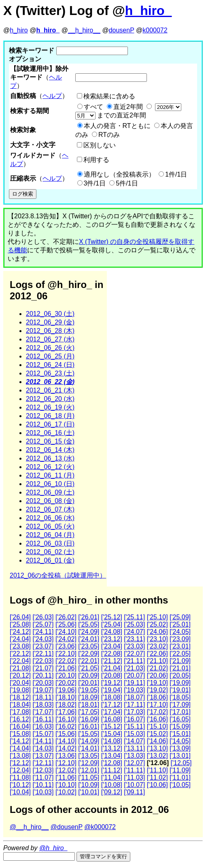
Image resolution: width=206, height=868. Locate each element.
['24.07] (134, 632)
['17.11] (134, 705)
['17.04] (112, 712)
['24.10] (66, 632)
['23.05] (89, 646)
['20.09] (89, 675)
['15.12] (112, 726)
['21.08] (20, 668)
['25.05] (89, 624)
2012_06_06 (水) (50, 518)
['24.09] (89, 632)
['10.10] (66, 785)
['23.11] (134, 639)
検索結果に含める (109, 96)
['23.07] (43, 646)
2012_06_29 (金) (50, 322)
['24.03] (43, 639)
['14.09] (89, 741)
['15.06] (66, 734)
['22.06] (157, 654)
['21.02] (157, 668)
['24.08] (112, 632)
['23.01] (180, 646)
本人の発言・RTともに (117, 126)
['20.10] (66, 675)
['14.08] (112, 741)
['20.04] (20, 683)
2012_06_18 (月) (50, 416)
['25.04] (112, 624)
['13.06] (66, 756)
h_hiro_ (149, 11)
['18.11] (43, 697)
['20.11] (43, 675)
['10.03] (43, 792)
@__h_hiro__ (29, 827)
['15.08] (20, 734)
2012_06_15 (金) (50, 441)
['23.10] (157, 639)
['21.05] (89, 668)
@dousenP (67, 827)
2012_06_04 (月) (50, 535)
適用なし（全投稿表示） (119, 174)
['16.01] (89, 726)
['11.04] (112, 777)
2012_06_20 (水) (50, 399)
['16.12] (20, 719)
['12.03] (43, 770)
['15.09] (180, 726)
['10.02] (66, 792)
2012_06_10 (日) (50, 484)
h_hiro (19, 30)
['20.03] (43, 683)
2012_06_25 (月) (50, 356)
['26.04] (20, 617)
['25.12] (112, 617)
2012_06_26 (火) (50, 348)
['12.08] (112, 763)
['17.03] (134, 712)
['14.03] (43, 748)
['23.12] (112, 639)
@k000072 (100, 827)
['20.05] (180, 675)
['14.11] (43, 741)
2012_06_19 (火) (50, 407)
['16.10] (66, 719)
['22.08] (112, 654)
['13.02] (157, 756)
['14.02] (66, 748)
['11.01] (180, 777)
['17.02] (157, 712)
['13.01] (180, 756)
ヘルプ (52, 96)
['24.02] (66, 639)
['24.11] (43, 632)
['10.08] (112, 785)
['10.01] (89, 792)
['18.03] (43, 705)
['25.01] (180, 624)
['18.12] (20, 697)
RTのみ (109, 135)
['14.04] (20, 748)
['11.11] (134, 770)
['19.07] (43, 690)
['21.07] (43, 668)
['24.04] (20, 639)
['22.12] (20, 654)
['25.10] (157, 617)
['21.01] (180, 668)
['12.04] (20, 770)
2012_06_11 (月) (50, 475)
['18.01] (89, 705)
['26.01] (89, 617)
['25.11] (134, 617)
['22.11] (43, 654)
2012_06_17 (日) (50, 424)
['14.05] (180, 741)
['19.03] (134, 690)
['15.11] (134, 726)
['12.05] (181, 763)
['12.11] (43, 763)
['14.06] (157, 741)
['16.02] (66, 726)
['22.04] (20, 661)
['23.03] (134, 646)
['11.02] (157, 777)
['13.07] (43, 756)
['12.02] (66, 770)
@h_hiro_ (53, 848)
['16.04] (20, 726)
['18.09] (89, 697)
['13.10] (157, 748)
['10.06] (157, 785)
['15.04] (112, 734)
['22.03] (43, 661)
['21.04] (112, 668)
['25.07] (43, 624)
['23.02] (157, 646)
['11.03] (134, 777)
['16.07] (134, 719)
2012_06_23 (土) (50, 373)
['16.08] (112, 719)
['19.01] (180, 690)
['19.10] (157, 683)
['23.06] (66, 646)
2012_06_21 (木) (50, 390)
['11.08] (20, 777)
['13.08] (20, 756)
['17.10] (157, 705)
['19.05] (89, 690)
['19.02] (157, 690)
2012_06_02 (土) (50, 552)
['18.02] (66, 705)
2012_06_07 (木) (50, 509)
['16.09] (89, 719)
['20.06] (157, 675)
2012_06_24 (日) (50, 365)
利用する (96, 160)
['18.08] (112, 697)
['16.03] (43, 726)
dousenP (122, 30)
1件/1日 (176, 174)
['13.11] (134, 748)
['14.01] (89, 748)
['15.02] (157, 734)
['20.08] (112, 675)
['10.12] (20, 785)
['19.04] (112, 690)
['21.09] (180, 661)
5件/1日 (127, 183)
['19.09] (180, 683)
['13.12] (112, 748)
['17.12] (112, 705)
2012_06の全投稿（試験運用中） (58, 575)
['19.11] (134, 683)
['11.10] (157, 770)
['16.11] (43, 719)
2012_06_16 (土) (50, 433)
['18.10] (66, 697)
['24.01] (89, 639)
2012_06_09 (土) (50, 492)
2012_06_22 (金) (50, 382)
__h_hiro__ (84, 30)
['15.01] (180, 734)
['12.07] (134, 763)
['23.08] (20, 646)
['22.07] (134, 654)
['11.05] (89, 777)
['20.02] (66, 683)
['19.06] (66, 690)
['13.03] (134, 756)
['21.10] (157, 661)
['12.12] (20, 763)
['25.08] (20, 624)
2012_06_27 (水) (50, 339)
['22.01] (89, 661)
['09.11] (134, 792)
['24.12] (20, 632)
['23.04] (112, 646)
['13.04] (112, 756)
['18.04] (20, 705)
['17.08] (20, 712)
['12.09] (89, 763)
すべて (93, 107)
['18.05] (180, 697)
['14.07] (134, 741)
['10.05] (180, 785)
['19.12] (112, 683)
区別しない (100, 145)
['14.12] (20, 741)
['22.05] (180, 654)
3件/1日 (95, 183)
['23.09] (180, 639)
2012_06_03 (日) (50, 543)
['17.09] (180, 705)
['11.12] (112, 770)
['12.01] (89, 770)
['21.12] (112, 661)
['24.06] (157, 632)
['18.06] (157, 697)
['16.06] (157, 719)
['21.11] (134, 661)
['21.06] (66, 668)
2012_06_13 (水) (50, 458)
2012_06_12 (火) (50, 467)
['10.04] (20, 792)
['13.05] (89, 756)
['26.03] (43, 617)
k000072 (155, 30)
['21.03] (134, 668)
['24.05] (180, 632)
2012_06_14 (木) (50, 450)
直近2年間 (128, 107)
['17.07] (43, 712)
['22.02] (66, 661)
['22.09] (89, 654)
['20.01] (89, 683)
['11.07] (43, 777)
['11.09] (180, 770)
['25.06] (66, 624)
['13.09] (180, 748)
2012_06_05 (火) (50, 526)
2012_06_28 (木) (50, 331)
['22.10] (66, 654)
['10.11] (43, 785)
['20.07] (134, 675)
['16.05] (180, 719)
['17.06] (66, 712)
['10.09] (89, 785)
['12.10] (66, 763)
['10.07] (134, 785)
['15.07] (43, 734)
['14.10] (66, 741)
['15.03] (134, 734)
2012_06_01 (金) (50, 560)
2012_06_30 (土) (50, 314)
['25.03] (134, 624)
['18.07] (134, 697)
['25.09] (180, 617)
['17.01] (180, 712)
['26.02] (66, 617)
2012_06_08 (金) (50, 501)
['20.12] (20, 675)
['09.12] (112, 792)
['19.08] (20, 690)
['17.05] (89, 712)
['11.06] (66, 777)
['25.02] (157, 624)
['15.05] (89, 734)
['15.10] (157, 726)
